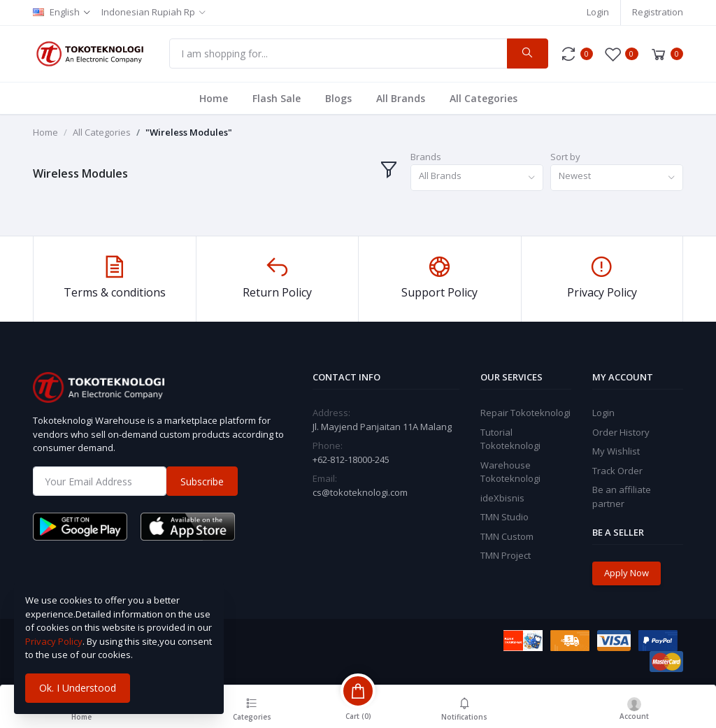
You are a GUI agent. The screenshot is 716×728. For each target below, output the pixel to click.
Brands (426, 157)
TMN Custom (507, 536)
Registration (658, 12)
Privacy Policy (54, 641)
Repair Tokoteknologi (525, 413)
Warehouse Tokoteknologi (510, 472)
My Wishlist (616, 451)
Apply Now (626, 573)
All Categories (484, 98)
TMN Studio (504, 517)
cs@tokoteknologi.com (360, 492)
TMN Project (506, 555)
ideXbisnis (502, 498)
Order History (621, 432)
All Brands (401, 98)
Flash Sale (277, 98)
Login (598, 12)
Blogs (338, 98)
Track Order (617, 471)
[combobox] (477, 178)
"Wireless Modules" (189, 132)
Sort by (565, 157)
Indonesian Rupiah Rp (148, 12)
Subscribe (202, 481)
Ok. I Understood (78, 688)
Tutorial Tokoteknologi (510, 439)
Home (214, 98)
